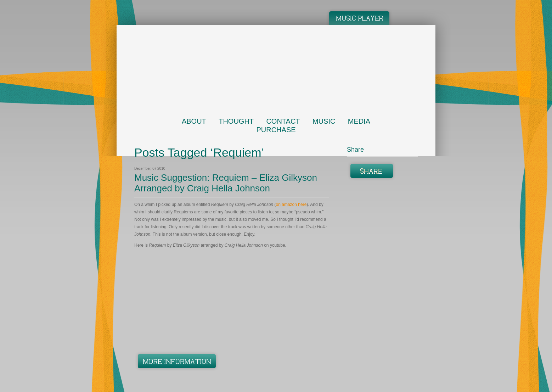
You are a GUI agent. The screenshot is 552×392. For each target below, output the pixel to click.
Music (324, 121)
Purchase (276, 130)
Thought (236, 121)
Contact (283, 121)
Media (359, 121)
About (194, 121)
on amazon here (291, 205)
